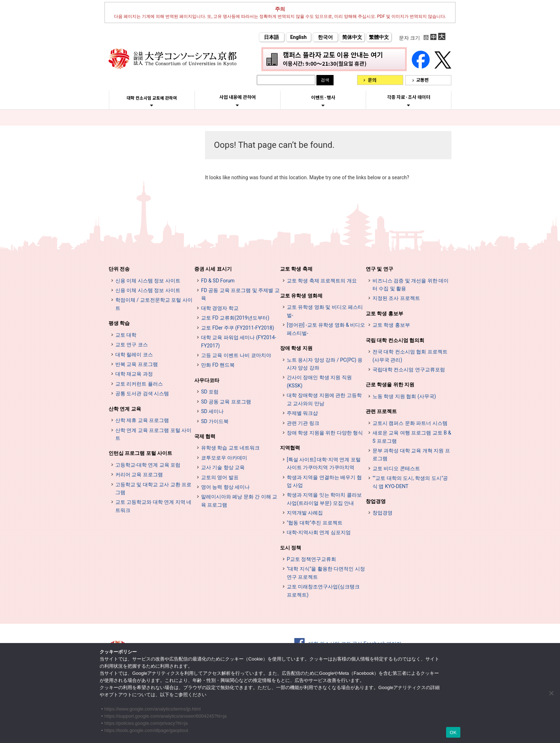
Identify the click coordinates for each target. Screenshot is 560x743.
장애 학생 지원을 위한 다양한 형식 (325, 433)
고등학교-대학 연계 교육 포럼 (148, 465)
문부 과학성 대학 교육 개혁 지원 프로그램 (411, 455)
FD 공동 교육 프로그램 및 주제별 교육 (240, 294)
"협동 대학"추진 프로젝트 (315, 523)
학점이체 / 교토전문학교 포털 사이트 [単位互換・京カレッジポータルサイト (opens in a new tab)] (154, 304)
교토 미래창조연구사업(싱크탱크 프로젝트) (323, 591)
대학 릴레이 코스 (134, 355)
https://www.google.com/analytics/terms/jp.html (152, 709)
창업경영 (376, 501)
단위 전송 (119, 269)
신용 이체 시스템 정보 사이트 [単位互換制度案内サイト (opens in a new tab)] (148, 290)
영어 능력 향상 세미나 (225, 487)
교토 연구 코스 (132, 345)
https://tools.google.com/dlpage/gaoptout (146, 730)
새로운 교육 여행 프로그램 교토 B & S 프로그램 (412, 437)
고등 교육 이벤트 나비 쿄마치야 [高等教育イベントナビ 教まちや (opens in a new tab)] (236, 355)
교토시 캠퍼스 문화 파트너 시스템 (410, 423)
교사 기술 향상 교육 (223, 467)
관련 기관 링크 (303, 423)
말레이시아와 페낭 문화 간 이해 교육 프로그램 (239, 501)
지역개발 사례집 (305, 513)
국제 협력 (205, 436)
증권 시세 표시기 (213, 269)
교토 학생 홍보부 (384, 313)
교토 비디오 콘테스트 (396, 468)
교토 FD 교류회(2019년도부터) (235, 318)
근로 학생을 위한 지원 (390, 385)
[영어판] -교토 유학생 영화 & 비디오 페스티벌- (326, 329)
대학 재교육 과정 (134, 374)
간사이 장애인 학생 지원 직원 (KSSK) (319, 381)
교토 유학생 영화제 (301, 296)
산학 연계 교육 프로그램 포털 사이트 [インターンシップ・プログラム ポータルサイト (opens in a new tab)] (153, 434)
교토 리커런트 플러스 (139, 384)
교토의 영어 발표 (220, 477)
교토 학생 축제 (296, 269)
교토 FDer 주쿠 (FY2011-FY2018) (237, 328)
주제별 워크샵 (302, 413)
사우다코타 (207, 380)
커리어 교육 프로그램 (139, 475)
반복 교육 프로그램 (137, 364)
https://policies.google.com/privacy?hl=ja (146, 723)
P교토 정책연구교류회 (311, 559)
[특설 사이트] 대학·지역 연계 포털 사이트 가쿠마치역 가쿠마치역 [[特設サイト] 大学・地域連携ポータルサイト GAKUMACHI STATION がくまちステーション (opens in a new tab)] (324, 463)
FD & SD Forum (218, 281)
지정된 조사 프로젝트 (396, 298)
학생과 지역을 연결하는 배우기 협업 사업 (324, 481)
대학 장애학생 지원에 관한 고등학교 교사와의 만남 (324, 399)
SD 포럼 (210, 392)
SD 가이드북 (215, 421)
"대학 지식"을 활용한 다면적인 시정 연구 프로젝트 (326, 573)
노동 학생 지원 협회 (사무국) (404, 396)
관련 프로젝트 (381, 411)
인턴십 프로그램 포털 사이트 (140, 453)
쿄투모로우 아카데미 (224, 458)
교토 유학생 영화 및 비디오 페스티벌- (325, 311)
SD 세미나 (212, 411)
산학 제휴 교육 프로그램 (142, 420)
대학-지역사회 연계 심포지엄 (319, 532)
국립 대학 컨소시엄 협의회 (395, 340)
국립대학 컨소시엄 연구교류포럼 (409, 370)
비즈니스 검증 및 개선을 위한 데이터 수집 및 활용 (411, 285)
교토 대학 (126, 335)
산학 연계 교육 (125, 409)
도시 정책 (291, 548)
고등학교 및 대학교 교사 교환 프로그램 (153, 488)
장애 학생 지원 (296, 348)
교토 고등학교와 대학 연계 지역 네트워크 (153, 506)
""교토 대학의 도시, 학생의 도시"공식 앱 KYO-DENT (410, 482)
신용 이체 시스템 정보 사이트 (148, 281)
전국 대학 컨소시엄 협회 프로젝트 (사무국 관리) (410, 356)
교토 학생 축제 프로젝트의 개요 (322, 281)
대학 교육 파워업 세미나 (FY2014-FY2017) (239, 341)
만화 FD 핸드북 (218, 365)
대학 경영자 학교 (220, 308)
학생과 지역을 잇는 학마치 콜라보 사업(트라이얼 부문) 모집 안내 (324, 499)
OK (453, 732)
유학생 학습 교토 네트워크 (230, 448)
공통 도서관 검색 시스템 (142, 393)
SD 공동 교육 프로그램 (226, 402)
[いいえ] (551, 693)
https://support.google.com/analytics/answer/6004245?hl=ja (165, 716)
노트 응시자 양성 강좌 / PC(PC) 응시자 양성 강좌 (325, 364)
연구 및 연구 (379, 269)
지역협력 (290, 448)
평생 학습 (119, 323)
